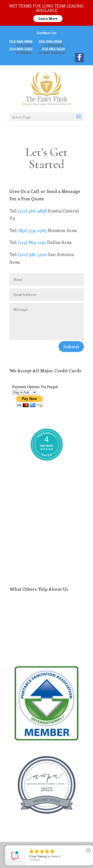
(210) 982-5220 (32, 254)
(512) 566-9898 (32, 211)
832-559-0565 (53, 41)
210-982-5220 (52, 49)
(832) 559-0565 (32, 230)
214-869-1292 (24, 49)
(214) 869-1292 (32, 242)
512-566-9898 (24, 41)
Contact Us (46, 33)
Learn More (48, 18)
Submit (71, 346)
